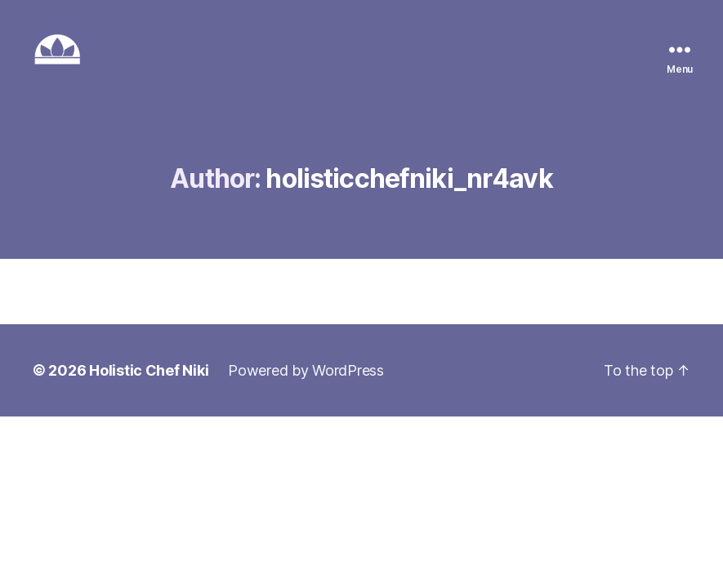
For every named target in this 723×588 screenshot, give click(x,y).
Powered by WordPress (306, 370)
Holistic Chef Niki (149, 370)
